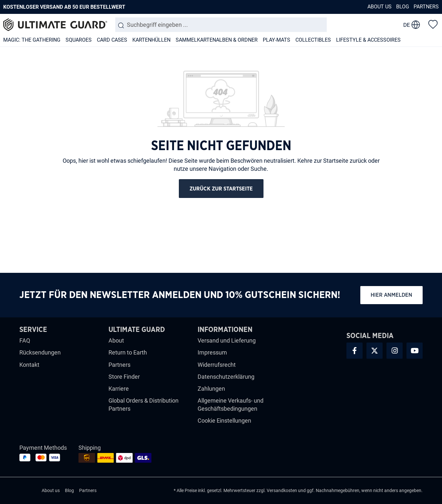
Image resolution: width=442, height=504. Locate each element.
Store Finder (124, 377)
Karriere (119, 389)
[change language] (412, 25)
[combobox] (221, 25)
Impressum (212, 352)
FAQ (25, 340)
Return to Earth (128, 352)
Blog (403, 7)
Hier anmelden (391, 295)
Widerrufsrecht (217, 365)
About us (380, 7)
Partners (426, 7)
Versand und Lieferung (227, 340)
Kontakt (29, 365)
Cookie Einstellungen (224, 421)
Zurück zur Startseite (221, 189)
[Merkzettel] (433, 24)
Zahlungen (211, 389)
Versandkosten (282, 490)
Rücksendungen (40, 352)
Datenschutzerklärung (226, 377)
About (116, 340)
